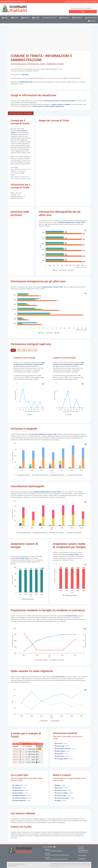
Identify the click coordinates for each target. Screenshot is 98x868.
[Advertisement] (49, 38)
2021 (19, 350)
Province (25, 18)
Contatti (92, 21)
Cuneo (39, 69)
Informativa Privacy (12, 866)
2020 (13, 350)
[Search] (83, 8)
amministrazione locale (26, 82)
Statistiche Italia (50, 18)
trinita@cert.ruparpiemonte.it (22, 179)
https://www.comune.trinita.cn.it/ (20, 169)
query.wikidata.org (83, 850)
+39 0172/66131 (21, 171)
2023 (30, 350)
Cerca (83, 12)
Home (5, 18)
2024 (35, 350)
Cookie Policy (82, 859)
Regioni (15, 18)
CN (24, 197)
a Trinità (62, 743)
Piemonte (60, 69)
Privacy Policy (82, 855)
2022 (24, 350)
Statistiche (64, 18)
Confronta (77, 18)
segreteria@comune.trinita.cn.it (20, 177)
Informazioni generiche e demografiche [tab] (21, 113)
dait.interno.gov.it (83, 852)
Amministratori (91, 18)
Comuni (36, 18)
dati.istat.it (81, 849)
